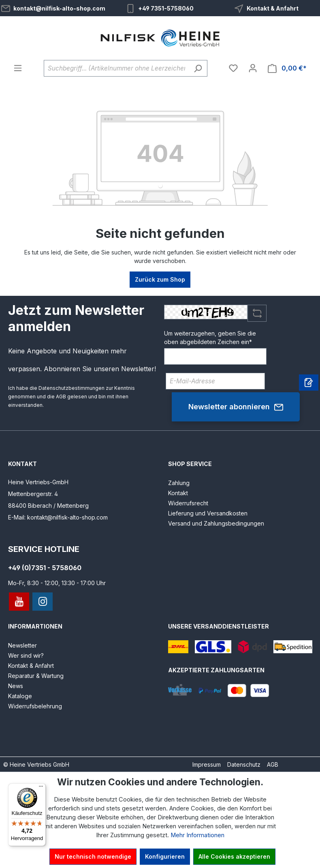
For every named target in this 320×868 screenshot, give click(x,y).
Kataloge (20, 696)
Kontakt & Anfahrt (273, 8)
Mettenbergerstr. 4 (33, 494)
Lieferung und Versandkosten (208, 513)
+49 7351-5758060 (166, 8)
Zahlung (179, 483)
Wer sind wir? (26, 655)
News (16, 686)
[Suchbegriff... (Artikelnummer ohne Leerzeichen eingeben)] (116, 68)
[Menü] (18, 68)
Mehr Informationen (197, 835)
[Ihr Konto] (253, 68)
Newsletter (22, 645)
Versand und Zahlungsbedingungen (216, 523)
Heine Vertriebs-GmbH (38, 482)
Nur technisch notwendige (93, 856)
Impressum (207, 764)
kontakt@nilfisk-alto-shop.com (59, 8)
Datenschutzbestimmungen (71, 388)
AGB (61, 397)
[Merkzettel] (233, 68)
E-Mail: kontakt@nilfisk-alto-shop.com (58, 517)
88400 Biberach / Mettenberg (48, 506)
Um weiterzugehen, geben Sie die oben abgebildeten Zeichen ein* (210, 338)
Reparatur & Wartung (36, 676)
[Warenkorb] (287, 68)
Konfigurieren (165, 856)
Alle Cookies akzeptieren (234, 856)
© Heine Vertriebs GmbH (36, 764)
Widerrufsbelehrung (35, 706)
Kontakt (178, 493)
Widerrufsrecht (188, 503)
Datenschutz (244, 764)
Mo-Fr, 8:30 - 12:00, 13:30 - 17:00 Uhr (57, 583)
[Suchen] (198, 68)
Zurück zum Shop (160, 279)
